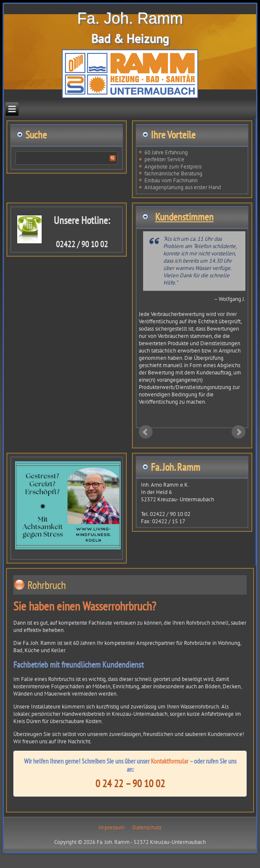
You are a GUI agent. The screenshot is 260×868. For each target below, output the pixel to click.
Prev (146, 432)
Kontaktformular (170, 761)
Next (239, 432)
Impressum (112, 827)
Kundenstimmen (184, 217)
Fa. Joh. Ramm (130, 18)
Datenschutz (147, 827)
